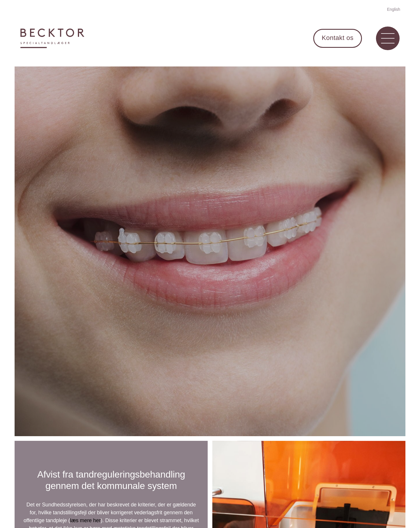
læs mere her (85, 520)
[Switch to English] (394, 9)
